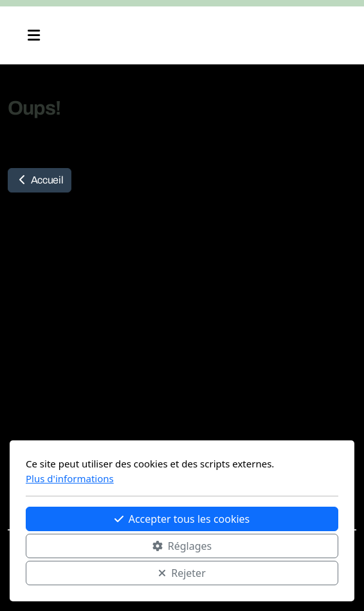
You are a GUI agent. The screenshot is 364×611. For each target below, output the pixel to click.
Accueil (40, 180)
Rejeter (182, 573)
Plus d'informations (70, 478)
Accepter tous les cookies (182, 519)
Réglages (182, 546)
